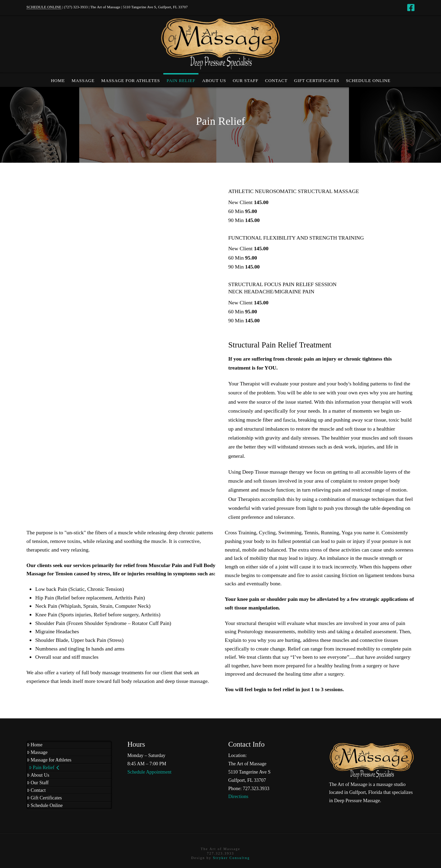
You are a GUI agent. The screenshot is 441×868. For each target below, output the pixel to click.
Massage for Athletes (49, 760)
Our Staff (38, 783)
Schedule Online (45, 805)
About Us (38, 775)
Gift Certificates (44, 798)
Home (35, 745)
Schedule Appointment (150, 772)
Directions (238, 796)
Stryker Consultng (231, 858)
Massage (37, 752)
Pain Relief (44, 768)
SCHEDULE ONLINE (44, 7)
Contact (36, 790)
